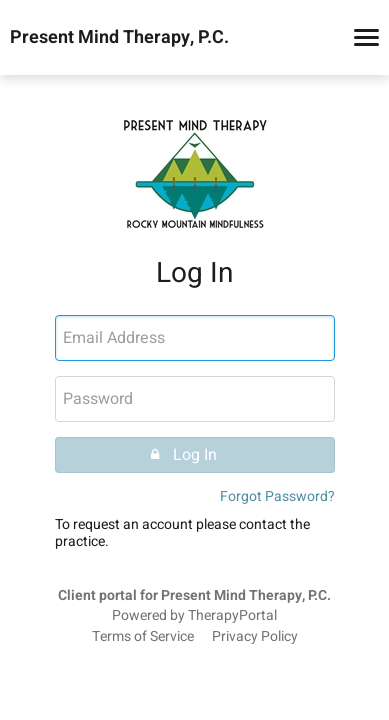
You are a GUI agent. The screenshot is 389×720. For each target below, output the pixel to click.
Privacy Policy (255, 637)
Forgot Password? (277, 496)
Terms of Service (143, 637)
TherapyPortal (232, 616)
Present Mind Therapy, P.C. (119, 38)
